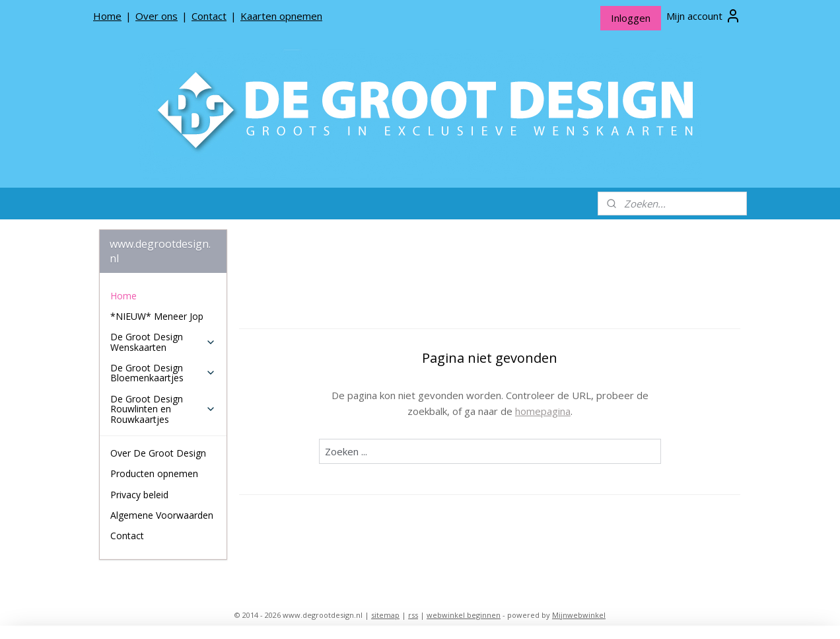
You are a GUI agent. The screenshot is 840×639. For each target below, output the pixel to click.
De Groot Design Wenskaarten (163, 342)
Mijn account (704, 16)
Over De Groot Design (158, 453)
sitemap (385, 615)
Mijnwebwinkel (579, 615)
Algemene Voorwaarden (162, 515)
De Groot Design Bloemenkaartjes (163, 373)
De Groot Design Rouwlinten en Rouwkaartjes (163, 409)
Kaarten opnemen (281, 16)
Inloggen (631, 18)
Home (107, 16)
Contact (209, 16)
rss (413, 615)
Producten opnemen (154, 473)
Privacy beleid (139, 495)
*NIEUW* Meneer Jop (157, 316)
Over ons (157, 16)
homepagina (543, 411)
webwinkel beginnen (464, 615)
